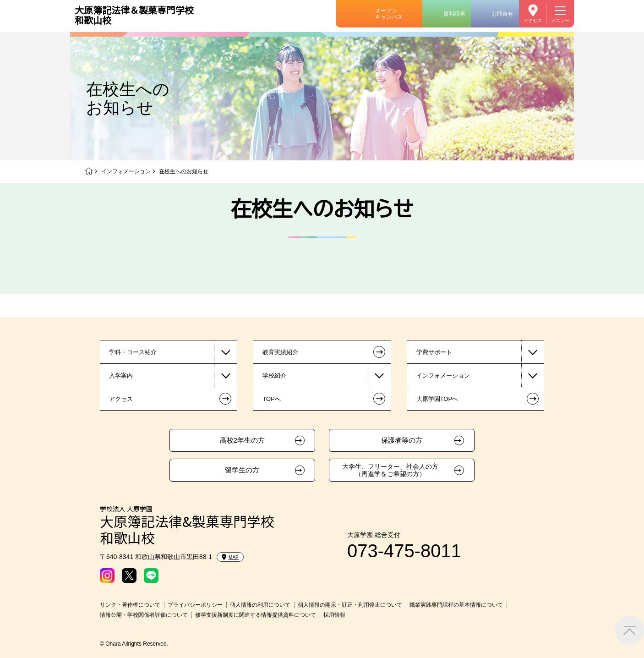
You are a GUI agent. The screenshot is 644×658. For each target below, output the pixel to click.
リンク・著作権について (130, 605)
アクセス (533, 20)
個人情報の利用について (260, 605)
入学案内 (121, 376)
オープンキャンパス (389, 14)
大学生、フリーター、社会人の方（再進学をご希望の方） (390, 470)
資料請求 (454, 14)
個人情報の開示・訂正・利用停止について (350, 605)
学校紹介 (274, 376)
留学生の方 (242, 470)
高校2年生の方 (242, 440)
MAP (230, 557)
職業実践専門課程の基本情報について (456, 605)
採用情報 (334, 615)
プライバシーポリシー (195, 605)
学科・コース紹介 (133, 352)
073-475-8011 (404, 551)
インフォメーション (126, 171)
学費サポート (434, 352)
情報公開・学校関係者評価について (144, 615)
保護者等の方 (402, 440)
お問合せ (502, 14)
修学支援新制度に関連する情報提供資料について (256, 615)
